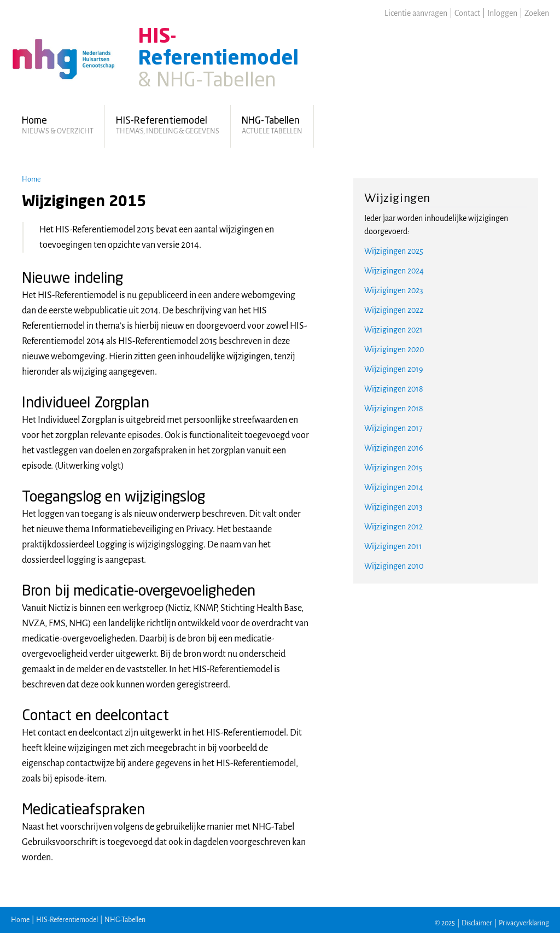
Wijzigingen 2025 (394, 251)
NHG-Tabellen (125, 920)
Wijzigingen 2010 (394, 566)
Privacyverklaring (524, 923)
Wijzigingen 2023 (394, 290)
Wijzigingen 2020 (394, 349)
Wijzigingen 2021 (393, 330)
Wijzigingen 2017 (393, 428)
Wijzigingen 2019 (394, 369)
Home (31, 179)
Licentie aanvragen (416, 13)
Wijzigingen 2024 (394, 271)
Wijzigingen (397, 198)
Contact (467, 13)
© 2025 (445, 923)
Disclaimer (477, 923)
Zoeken (537, 13)
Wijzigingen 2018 (394, 389)
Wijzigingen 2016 (394, 448)
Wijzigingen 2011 (393, 546)
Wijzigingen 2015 (393, 468)
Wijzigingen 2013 (393, 507)
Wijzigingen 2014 (394, 487)
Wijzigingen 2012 (393, 527)
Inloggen (502, 13)
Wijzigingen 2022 (394, 310)
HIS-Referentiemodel (67, 920)
